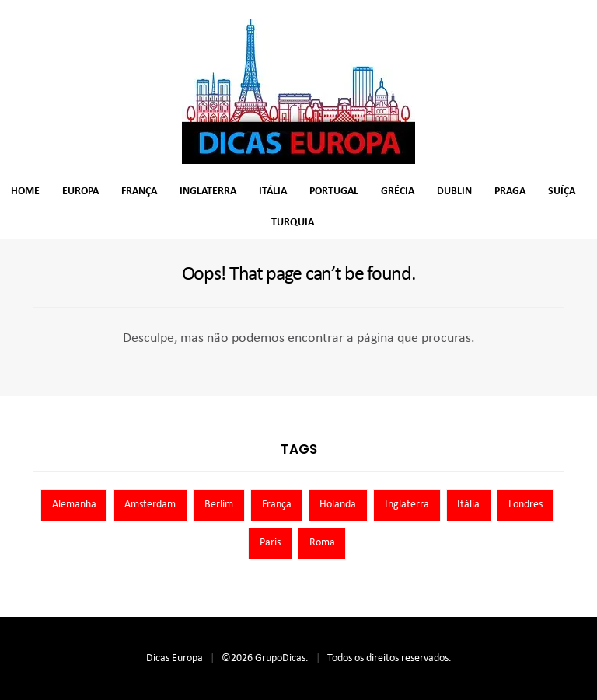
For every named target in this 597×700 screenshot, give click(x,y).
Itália (273, 192)
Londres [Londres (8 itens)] (525, 505)
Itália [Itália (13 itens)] (468, 505)
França (139, 192)
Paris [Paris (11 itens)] (270, 543)
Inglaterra (208, 192)
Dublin (454, 192)
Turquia (293, 223)
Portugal (334, 192)
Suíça (562, 192)
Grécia (398, 192)
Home (25, 192)
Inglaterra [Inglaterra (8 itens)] (407, 505)
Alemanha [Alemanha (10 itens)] (74, 505)
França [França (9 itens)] (277, 505)
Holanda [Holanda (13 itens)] (338, 505)
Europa (80, 192)
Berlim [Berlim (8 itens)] (219, 505)
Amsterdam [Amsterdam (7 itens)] (150, 505)
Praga (510, 192)
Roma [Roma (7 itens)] (322, 543)
